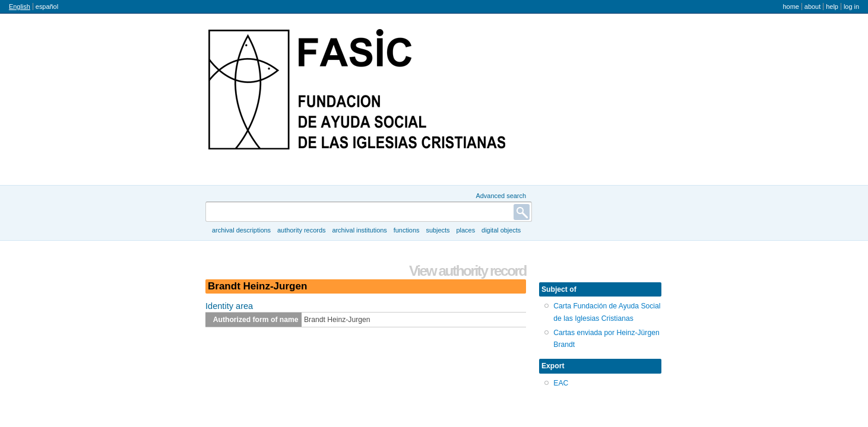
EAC (561, 383)
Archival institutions (359, 230)
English (20, 7)
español (47, 7)
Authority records (301, 230)
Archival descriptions (241, 230)
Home (791, 7)
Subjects (438, 230)
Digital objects (501, 230)
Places (466, 230)
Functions (407, 230)
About (812, 7)
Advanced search (501, 196)
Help (832, 7)
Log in (851, 7)
